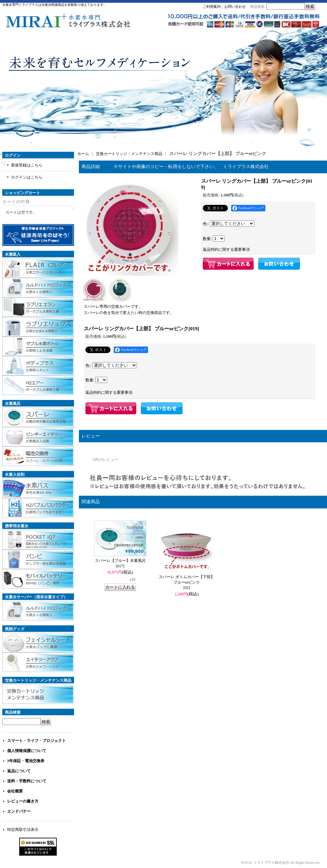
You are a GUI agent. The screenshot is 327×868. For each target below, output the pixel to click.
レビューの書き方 (23, 801)
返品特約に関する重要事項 (226, 249)
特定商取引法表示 (23, 830)
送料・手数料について (27, 781)
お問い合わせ (235, 7)
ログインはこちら (27, 177)
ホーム (83, 154)
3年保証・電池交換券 (26, 761)
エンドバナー (19, 811)
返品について (19, 771)
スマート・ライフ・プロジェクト (37, 741)
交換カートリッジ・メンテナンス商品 (129, 154)
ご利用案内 (212, 7)
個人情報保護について (27, 751)
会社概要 (15, 791)
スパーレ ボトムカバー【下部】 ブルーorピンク (187, 582)
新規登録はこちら (27, 165)
